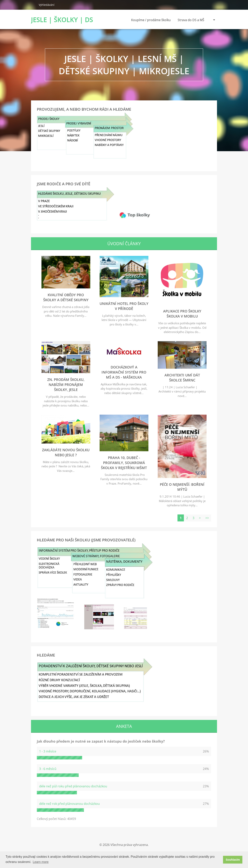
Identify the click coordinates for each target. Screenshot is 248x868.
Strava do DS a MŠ (191, 20)
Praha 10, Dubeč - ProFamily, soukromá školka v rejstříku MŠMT (124, 463)
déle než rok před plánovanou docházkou (69, 804)
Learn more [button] (41, 862)
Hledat (33, 5)
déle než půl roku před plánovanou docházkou (73, 786)
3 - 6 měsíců (48, 769)
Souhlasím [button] (233, 860)
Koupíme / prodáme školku (151, 21)
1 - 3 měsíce (48, 751)
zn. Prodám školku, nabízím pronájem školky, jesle (66, 385)
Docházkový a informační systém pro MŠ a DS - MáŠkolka (124, 372)
